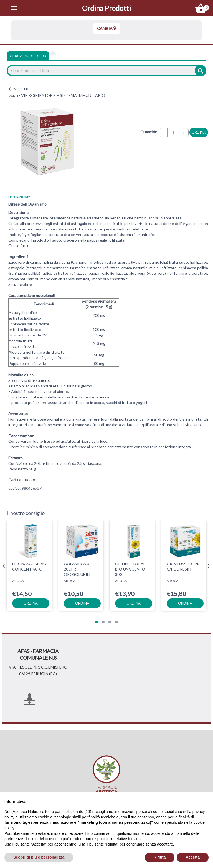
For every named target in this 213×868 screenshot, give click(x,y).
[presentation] (4, 566)
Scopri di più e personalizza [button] (39, 857)
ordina (199, 132)
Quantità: (149, 132)
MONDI (13, 96)
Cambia (107, 28)
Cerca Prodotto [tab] (28, 56)
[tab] (53, 53)
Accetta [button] (193, 857)
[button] (97, 622)
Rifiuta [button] (160, 857)
